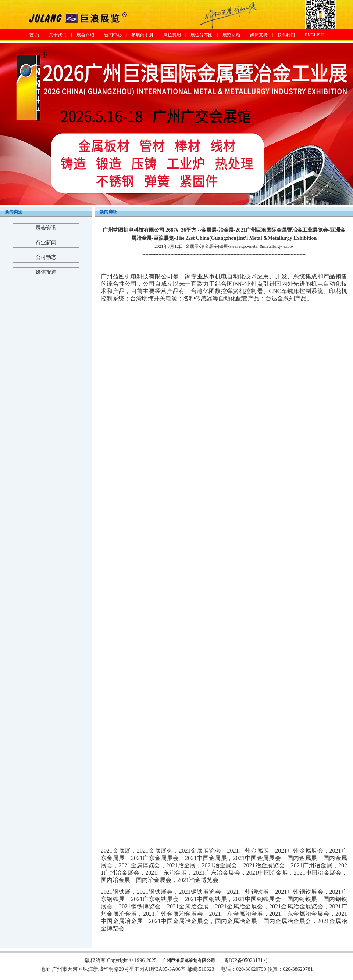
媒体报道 (46, 272)
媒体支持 (259, 35)
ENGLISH (314, 35)
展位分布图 (202, 35)
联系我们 (286, 35)
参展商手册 (142, 35)
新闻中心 (113, 35)
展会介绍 (85, 35)
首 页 (34, 35)
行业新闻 (46, 243)
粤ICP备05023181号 (246, 960)
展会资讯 (46, 228)
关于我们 (58, 35)
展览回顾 (231, 35)
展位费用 (172, 35)
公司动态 (46, 257)
